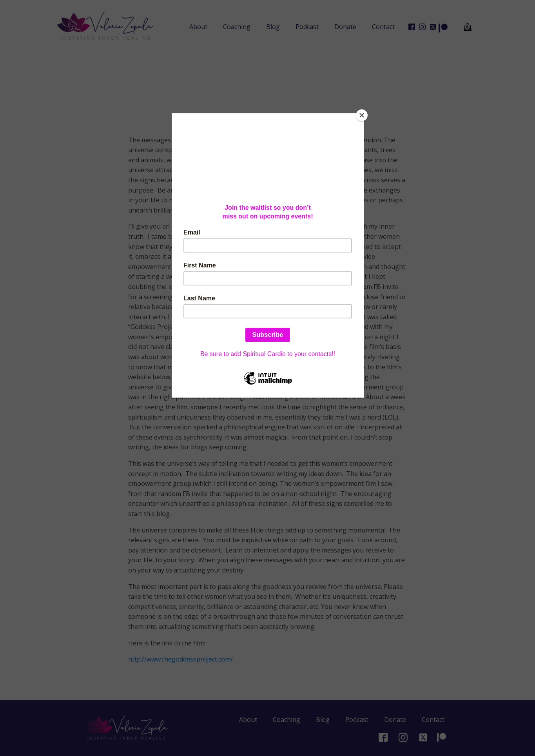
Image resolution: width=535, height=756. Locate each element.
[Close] (362, 115)
